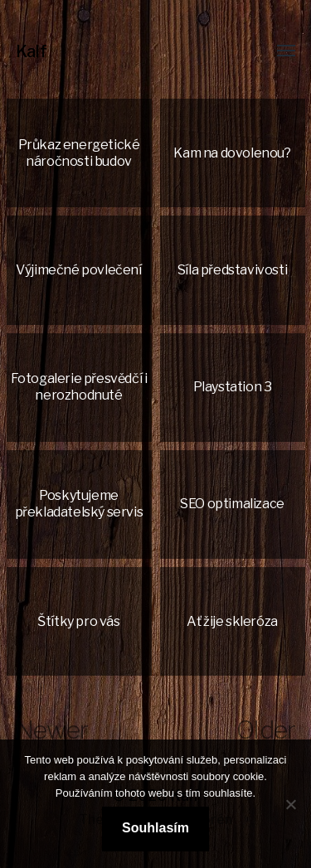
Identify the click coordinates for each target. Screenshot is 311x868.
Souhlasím (155, 828)
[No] (290, 804)
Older (266, 730)
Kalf (32, 51)
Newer (52, 730)
